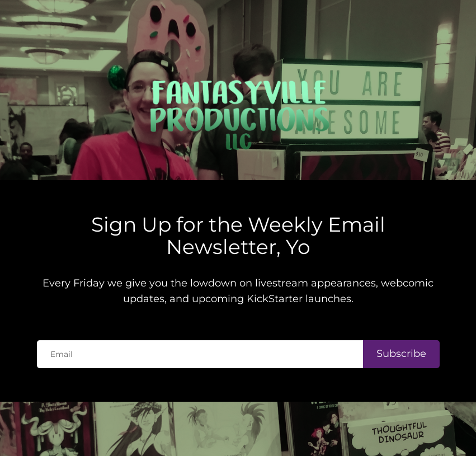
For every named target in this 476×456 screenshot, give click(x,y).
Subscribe (401, 327)
